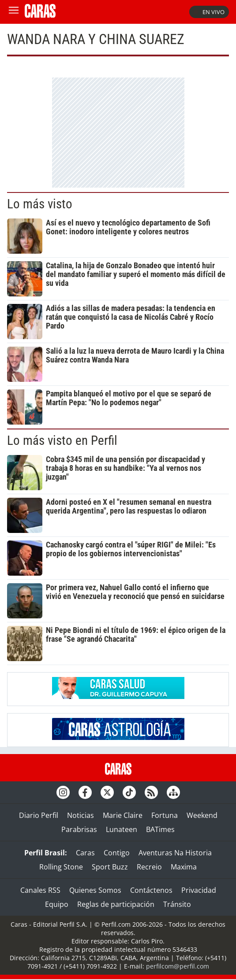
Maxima (184, 867)
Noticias (81, 815)
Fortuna (165, 815)
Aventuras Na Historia (175, 853)
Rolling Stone (61, 867)
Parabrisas (79, 829)
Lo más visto (40, 204)
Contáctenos (151, 890)
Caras (85, 853)
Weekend (202, 815)
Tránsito (177, 904)
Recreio (149, 867)
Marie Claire (123, 815)
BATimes (160, 829)
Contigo (117, 853)
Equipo (57, 904)
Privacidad (199, 890)
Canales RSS (40, 890)
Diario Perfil (39, 815)
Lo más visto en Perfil (62, 440)
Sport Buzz (110, 867)
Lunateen (122, 829)
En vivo (209, 12)
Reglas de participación (116, 904)
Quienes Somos (95, 890)
